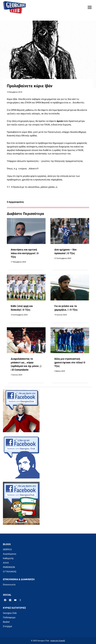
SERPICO (7, 549)
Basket (6, 622)
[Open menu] (90, 7)
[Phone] (20, 600)
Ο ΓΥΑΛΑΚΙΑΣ (10, 572)
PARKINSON (9, 567)
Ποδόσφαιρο (9, 617)
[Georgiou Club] (15, 7)
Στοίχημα (7, 626)
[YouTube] (15, 600)
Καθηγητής (8, 558)
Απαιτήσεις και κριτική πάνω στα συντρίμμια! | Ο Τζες (25, 253)
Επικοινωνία (9, 585)
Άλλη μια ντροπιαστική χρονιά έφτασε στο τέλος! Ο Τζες (70, 362)
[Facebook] (5, 600)
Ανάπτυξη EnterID (58, 641)
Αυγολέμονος (10, 554)
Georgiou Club (10, 613)
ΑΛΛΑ (6, 563)
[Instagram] (10, 600)
